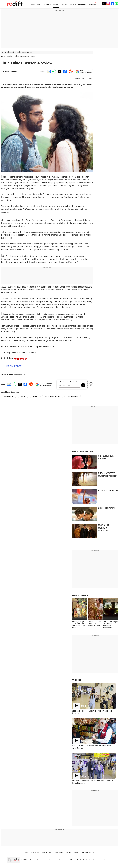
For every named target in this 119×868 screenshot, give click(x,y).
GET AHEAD (82, 4)
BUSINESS (47, 4)
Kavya (23, 396)
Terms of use (98, 860)
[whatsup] (117, 4)
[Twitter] (104, 4)
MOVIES (56, 4)
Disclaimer (53, 860)
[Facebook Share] (65, 71)
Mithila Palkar (73, 396)
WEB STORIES (80, 595)
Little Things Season (53, 396)
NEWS (39, 4)
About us (89, 860)
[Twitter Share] (59, 71)
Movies (10, 56)
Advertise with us (42, 860)
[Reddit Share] (70, 71)
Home (3, 56)
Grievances (108, 860)
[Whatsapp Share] (54, 71)
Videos (76, 852)
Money (68, 852)
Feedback (81, 860)
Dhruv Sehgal (8, 396)
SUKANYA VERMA (10, 72)
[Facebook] (112, 4)
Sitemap (73, 860)
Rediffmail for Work (32, 852)
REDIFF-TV (92, 4)
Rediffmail (59, 852)
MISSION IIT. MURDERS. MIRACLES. (104, 528)
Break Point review (106, 508)
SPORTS (73, 4)
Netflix (35, 396)
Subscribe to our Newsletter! (68, 382)
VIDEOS (76, 680)
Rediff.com (30, 860)
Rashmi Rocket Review (108, 490)
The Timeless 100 (88, 852)
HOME (33, 4)
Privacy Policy (64, 860)
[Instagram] (108, 4)
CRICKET (65, 4)
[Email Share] (48, 71)
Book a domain (47, 852)
